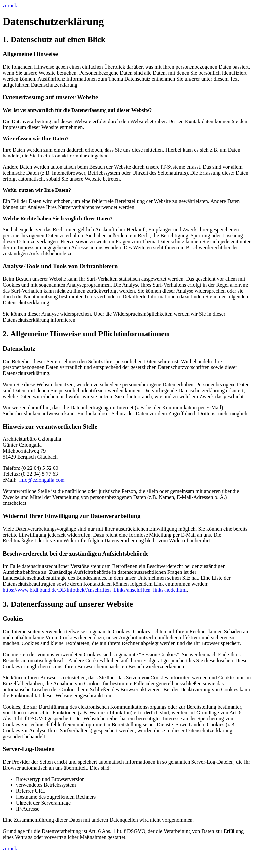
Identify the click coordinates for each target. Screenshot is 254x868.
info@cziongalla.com (42, 480)
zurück (10, 5)
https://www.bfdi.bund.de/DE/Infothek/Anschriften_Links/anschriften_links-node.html (95, 590)
